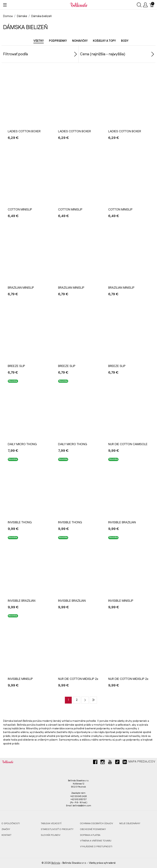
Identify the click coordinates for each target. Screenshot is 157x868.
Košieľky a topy (104, 41)
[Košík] (152, 5)
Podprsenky (58, 41)
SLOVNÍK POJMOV (51, 835)
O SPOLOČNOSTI (11, 823)
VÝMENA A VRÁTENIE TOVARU (96, 841)
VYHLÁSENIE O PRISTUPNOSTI (96, 847)
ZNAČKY (6, 829)
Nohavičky (80, 41)
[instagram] (103, 763)
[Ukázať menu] (5, 5)
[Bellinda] (78, 5)
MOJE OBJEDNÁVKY (130, 823)
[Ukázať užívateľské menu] (145, 5)
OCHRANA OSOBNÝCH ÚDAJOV (97, 823)
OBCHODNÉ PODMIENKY (93, 829)
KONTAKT (7, 835)
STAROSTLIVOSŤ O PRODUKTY (57, 829)
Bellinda (56, 863)
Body (125, 41)
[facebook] (95, 763)
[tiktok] (117, 763)
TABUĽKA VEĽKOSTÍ (51, 823)
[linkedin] (125, 763)
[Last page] (93, 700)
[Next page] (85, 700)
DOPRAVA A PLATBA (90, 835)
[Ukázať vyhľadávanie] (139, 5)
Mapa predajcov (142, 762)
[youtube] (110, 763)
